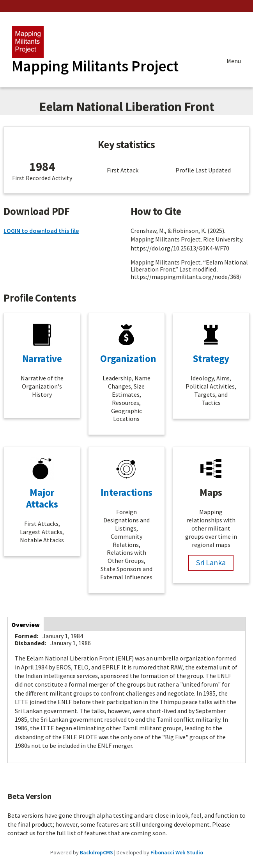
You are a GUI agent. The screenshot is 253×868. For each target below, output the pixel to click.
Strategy (211, 359)
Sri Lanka (211, 562)
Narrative (42, 359)
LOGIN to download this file (41, 231)
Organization (128, 359)
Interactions (126, 492)
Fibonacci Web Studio (177, 852)
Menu (234, 62)
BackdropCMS (96, 852)
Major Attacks (42, 498)
